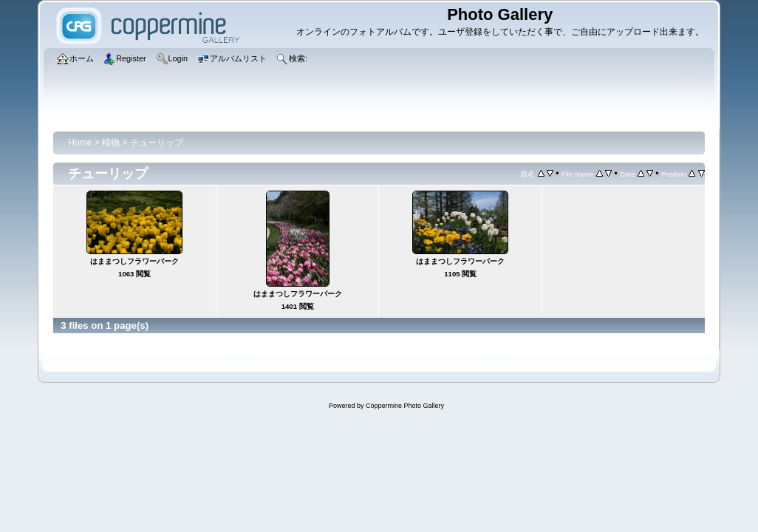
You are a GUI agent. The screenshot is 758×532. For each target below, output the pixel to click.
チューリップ (157, 143)
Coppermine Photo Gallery (405, 406)
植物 (111, 143)
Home (80, 143)
